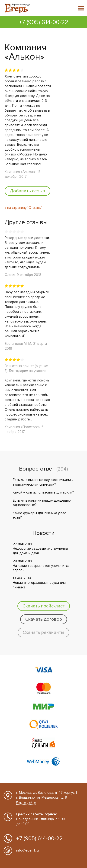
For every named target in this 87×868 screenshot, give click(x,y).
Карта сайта (26, 802)
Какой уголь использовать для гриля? (43, 492)
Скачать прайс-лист (44, 606)
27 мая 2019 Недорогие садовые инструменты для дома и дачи (40, 549)
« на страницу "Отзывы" (24, 208)
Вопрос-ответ (37, 469)
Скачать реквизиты (43, 632)
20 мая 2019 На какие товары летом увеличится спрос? (41, 566)
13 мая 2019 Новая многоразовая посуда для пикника (39, 583)
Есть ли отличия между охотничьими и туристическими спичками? (43, 482)
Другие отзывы (26, 222)
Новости (43, 533)
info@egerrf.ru (27, 850)
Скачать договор (44, 619)
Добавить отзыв (27, 191)
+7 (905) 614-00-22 (43, 22)
